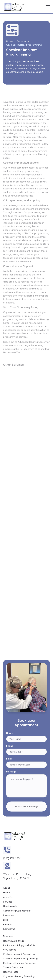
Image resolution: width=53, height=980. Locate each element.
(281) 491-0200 (12, 858)
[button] (48, 7)
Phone (10, 747)
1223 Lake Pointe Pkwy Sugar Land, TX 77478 (17, 876)
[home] (14, 7)
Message (11, 772)
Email (9, 759)
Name (10, 734)
